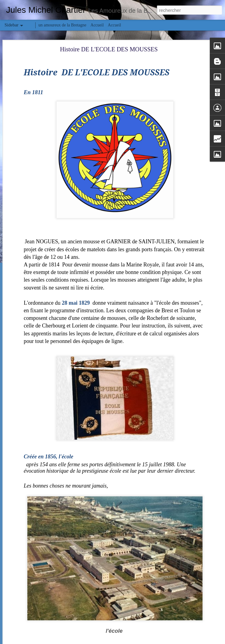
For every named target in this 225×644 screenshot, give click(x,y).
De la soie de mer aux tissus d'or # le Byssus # (49, 625)
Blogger (134, 641)
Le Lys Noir (24, 570)
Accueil (97, 25)
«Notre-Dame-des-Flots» (33, 557)
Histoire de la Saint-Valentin (36, 611)
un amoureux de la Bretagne (62, 25)
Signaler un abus (155, 641)
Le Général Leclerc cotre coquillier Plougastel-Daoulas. (56, 598)
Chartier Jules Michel (177, 604)
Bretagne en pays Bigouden (35, 543)
